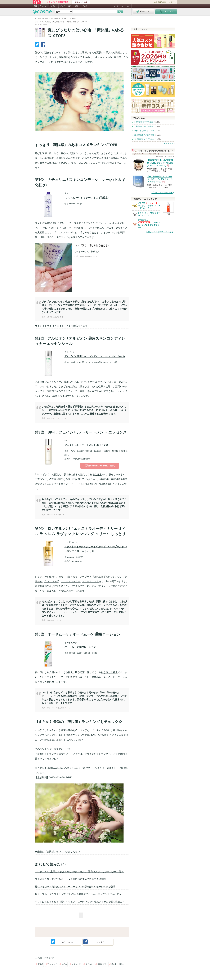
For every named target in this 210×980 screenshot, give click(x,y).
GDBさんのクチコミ (55, 317)
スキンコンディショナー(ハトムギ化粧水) (87, 198)
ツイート (62, 942)
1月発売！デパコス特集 (144, 126)
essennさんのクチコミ (56, 620)
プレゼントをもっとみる (162, 193)
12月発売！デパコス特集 (144, 135)
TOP (36, 6)
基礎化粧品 (102, 964)
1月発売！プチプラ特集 (144, 122)
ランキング (44, 6)
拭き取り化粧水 (109, 672)
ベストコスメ (125, 6)
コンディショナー (100, 223)
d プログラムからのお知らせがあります (144, 223)
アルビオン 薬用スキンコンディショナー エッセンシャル (95, 356)
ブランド (54, 6)
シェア (94, 942)
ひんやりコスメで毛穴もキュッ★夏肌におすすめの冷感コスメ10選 (71, 879)
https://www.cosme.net (89, 256)
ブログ (62, 6)
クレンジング (52, 581)
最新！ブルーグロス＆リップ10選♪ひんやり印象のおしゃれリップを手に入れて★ (78, 894)
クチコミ (89, 964)
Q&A (69, 6)
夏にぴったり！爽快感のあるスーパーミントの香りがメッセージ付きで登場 (75, 887)
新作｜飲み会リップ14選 (144, 131)
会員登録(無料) (160, 2)
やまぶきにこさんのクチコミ (58, 418)
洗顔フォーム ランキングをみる (160, 232)
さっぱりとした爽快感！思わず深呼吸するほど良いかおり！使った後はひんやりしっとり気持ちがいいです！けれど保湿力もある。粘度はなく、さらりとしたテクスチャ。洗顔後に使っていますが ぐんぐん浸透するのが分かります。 (84, 410)
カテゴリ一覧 (113, 6)
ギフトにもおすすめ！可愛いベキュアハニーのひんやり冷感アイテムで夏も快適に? (79, 902)
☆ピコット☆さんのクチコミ (58, 708)
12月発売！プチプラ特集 (144, 139)
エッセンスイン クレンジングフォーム (149, 225)
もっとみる (169, 143)
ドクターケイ (143, 213)
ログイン (172, 2)
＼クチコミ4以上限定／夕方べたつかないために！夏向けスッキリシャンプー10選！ (79, 872)
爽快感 (62, 57)
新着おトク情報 (81, 2)
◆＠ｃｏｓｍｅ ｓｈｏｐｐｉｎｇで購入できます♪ (62, 326)
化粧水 (98, 474)
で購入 (100, 466)
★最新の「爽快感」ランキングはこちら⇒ (57, 852)
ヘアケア (49, 735)
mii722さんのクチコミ (56, 515)
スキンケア (76, 964)
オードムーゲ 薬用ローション (80, 647)
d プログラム (143, 220)
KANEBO (142, 203)
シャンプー (41, 577)
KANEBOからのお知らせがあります (152, 204)
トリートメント (90, 581)
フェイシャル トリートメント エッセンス (86, 445)
